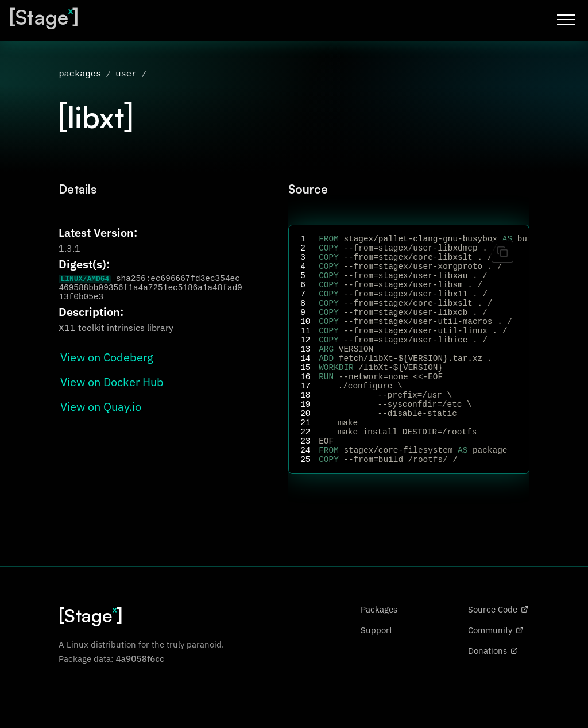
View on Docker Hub (112, 383)
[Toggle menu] (566, 20)
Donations (493, 695)
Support (376, 674)
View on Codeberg (107, 358)
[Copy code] (502, 253)
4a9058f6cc (140, 703)
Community (496, 674)
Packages (379, 653)
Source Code (498, 653)
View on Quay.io (101, 408)
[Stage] (44, 17)
